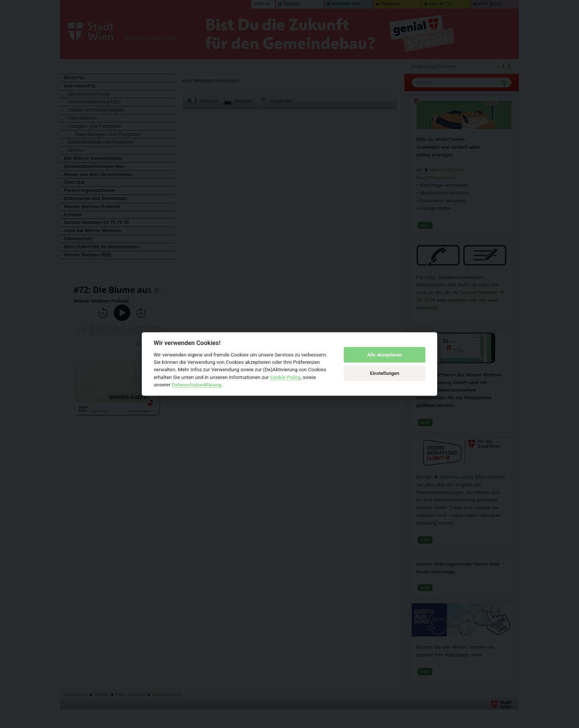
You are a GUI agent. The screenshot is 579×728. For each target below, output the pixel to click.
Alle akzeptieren (385, 355)
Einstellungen (385, 373)
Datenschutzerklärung (196, 384)
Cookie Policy (285, 377)
